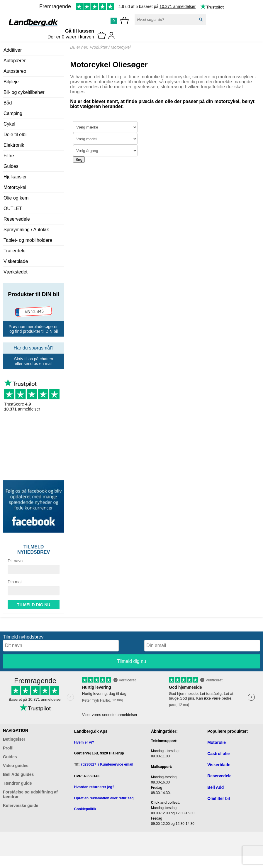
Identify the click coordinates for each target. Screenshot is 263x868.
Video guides (16, 766)
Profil (8, 748)
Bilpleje (11, 82)
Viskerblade (16, 261)
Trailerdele (15, 251)
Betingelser (14, 739)
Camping (13, 113)
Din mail (15, 582)
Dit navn (15, 561)
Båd (8, 103)
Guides (11, 166)
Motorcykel (15, 187)
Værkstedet (16, 272)
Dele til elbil (16, 135)
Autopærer (15, 61)
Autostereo (15, 71)
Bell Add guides (18, 774)
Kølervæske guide (21, 805)
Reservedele (17, 219)
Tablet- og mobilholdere (28, 240)
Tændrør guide (17, 783)
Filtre (9, 156)
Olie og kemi (17, 198)
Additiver (13, 50)
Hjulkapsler (15, 177)
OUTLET (13, 208)
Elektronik (14, 145)
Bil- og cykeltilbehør (24, 92)
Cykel (9, 124)
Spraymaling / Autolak (26, 230)
